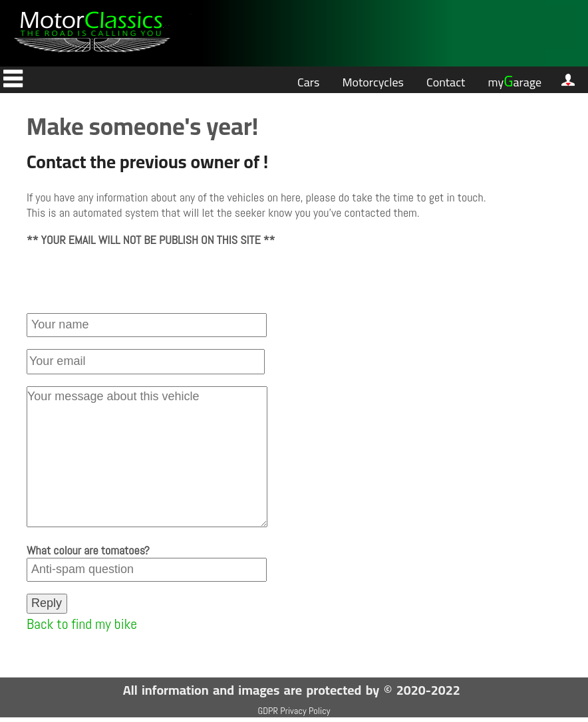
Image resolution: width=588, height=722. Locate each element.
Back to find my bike (82, 624)
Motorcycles (372, 82)
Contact (446, 82)
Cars (308, 82)
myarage (514, 81)
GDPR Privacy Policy (294, 711)
